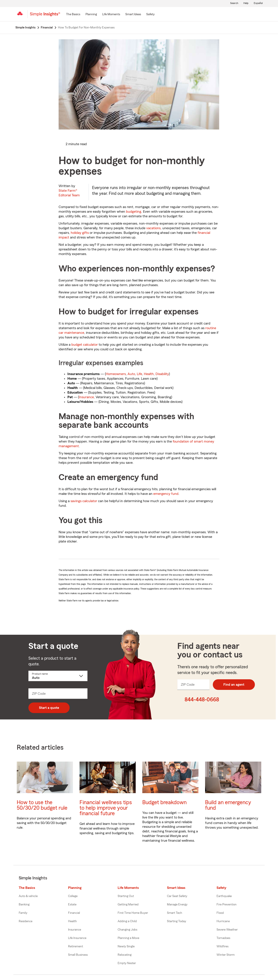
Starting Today (177, 921)
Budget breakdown (164, 803)
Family (23, 913)
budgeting (134, 212)
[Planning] (91, 15)
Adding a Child (127, 921)
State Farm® (69, 193)
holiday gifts (80, 233)
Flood (220, 913)
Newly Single (126, 946)
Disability (162, 374)
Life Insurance (77, 938)
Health (149, 374)
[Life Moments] (111, 15)
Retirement (76, 946)
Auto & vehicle (28, 896)
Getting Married (128, 905)
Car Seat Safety (177, 896)
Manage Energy (177, 905)
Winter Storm (226, 955)
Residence (26, 921)
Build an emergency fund (228, 805)
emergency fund (166, 494)
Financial (74, 913)
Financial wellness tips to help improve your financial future (106, 808)
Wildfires (222, 946)
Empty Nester (127, 963)
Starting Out (126, 896)
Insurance (86, 397)
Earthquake (224, 896)
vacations (153, 228)
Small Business (78, 955)
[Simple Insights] (45, 16)
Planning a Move (128, 938)
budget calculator (85, 345)
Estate (72, 905)
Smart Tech (175, 913)
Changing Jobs (127, 930)
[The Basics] (73, 15)
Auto (131, 374)
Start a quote (49, 708)
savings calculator (84, 501)
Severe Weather (227, 930)
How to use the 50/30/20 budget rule (42, 805)
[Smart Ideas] (133, 15)
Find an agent (234, 685)
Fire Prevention (227, 905)
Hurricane (223, 921)
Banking (24, 905)
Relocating (125, 955)
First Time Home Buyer (133, 913)
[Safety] (150, 15)
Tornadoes (223, 938)
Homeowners (116, 374)
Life (139, 374)
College (73, 896)
